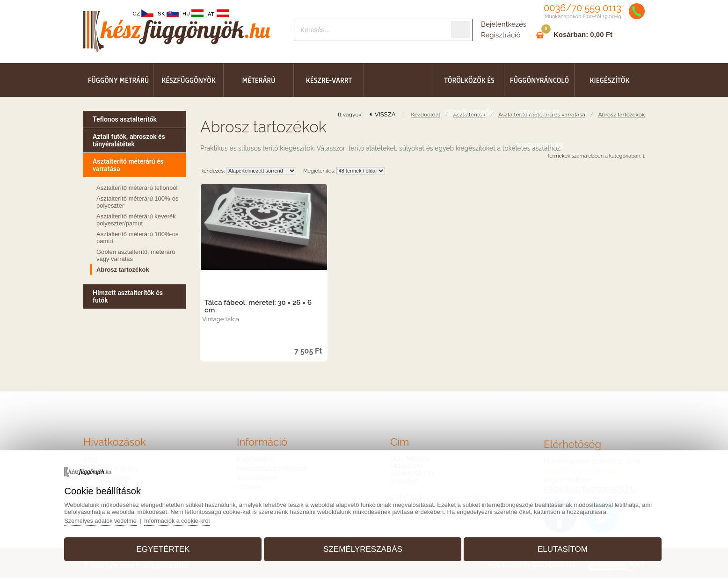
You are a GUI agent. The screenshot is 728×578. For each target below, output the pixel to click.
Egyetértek (169, 547)
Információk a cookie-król (189, 518)
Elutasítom (557, 547)
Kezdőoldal (425, 115)
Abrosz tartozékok (622, 115)
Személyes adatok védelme (110, 518)
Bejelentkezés (504, 24)
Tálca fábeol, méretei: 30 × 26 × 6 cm (258, 306)
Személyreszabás (363, 547)
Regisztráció (501, 35)
